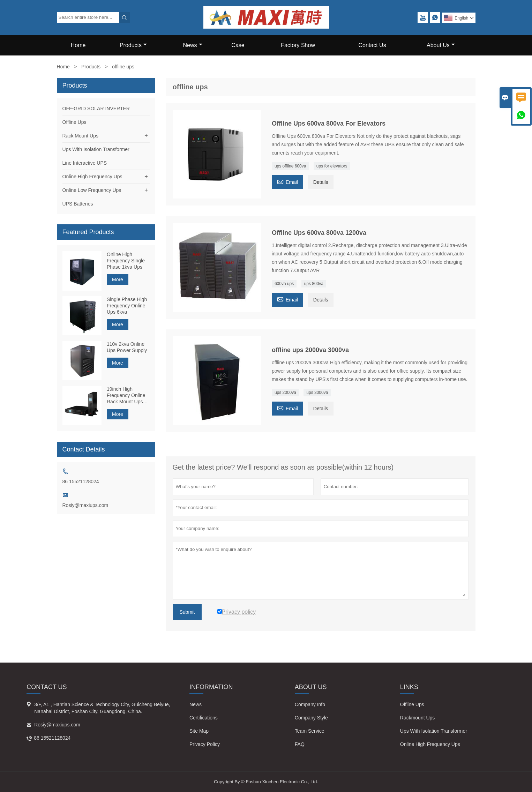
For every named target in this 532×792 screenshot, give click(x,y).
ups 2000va (285, 393)
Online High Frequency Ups (92, 177)
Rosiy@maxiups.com (85, 505)
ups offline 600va (290, 166)
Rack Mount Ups (80, 136)
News (193, 45)
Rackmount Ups (418, 718)
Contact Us (372, 45)
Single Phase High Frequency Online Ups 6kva (127, 306)
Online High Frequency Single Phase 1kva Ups (126, 261)
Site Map (199, 731)
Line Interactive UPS (85, 163)
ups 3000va (317, 393)
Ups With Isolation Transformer (96, 149)
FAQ (300, 744)
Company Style (311, 718)
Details (321, 182)
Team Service (310, 731)
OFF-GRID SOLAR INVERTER (96, 109)
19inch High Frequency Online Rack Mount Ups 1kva (126, 395)
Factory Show (298, 45)
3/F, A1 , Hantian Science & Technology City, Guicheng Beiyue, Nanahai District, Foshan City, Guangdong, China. (102, 708)
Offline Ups (74, 122)
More (118, 279)
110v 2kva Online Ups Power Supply (127, 347)
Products (133, 45)
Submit (187, 612)
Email (287, 181)
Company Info (310, 704)
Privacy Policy (205, 744)
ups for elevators (332, 166)
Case (238, 45)
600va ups (284, 284)
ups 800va (314, 284)
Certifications (204, 718)
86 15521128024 (81, 481)
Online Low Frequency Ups (92, 190)
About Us (441, 45)
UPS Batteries (78, 204)
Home (78, 45)
